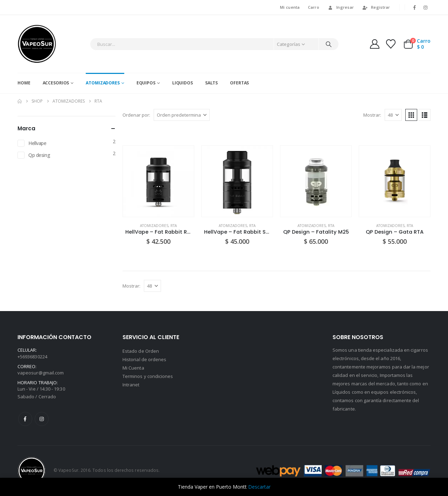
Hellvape (37, 143)
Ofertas (239, 83)
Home (24, 83)
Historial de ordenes (144, 359)
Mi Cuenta (133, 368)
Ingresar (341, 7)
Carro (314, 7)
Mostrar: (372, 115)
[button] (411, 115)
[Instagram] (426, 7)
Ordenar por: (136, 115)
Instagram (42, 419)
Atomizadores (103, 83)
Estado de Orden (141, 351)
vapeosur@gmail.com (41, 373)
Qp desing (39, 155)
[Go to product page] (158, 181)
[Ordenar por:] (182, 115)
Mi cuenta (290, 7)
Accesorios (56, 83)
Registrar (376, 7)
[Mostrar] (393, 115)
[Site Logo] (37, 44)
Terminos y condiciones (148, 376)
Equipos (146, 83)
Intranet (131, 385)
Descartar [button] (259, 487)
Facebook (25, 419)
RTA (174, 226)
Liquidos (183, 83)
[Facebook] (415, 7)
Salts (211, 83)
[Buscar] (329, 44)
